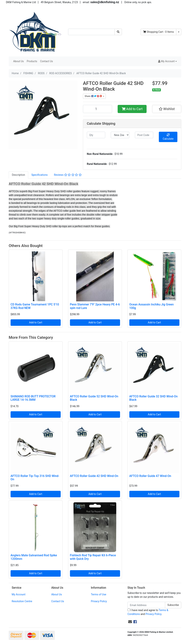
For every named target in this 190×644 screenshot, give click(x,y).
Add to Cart (132, 109)
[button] (167, 61)
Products (32, 61)
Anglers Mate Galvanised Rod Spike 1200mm (34, 557)
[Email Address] (146, 605)
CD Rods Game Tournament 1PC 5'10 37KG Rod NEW (35, 306)
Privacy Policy (99, 601)
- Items (158, 32)
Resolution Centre (22, 601)
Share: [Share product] (94, 96)
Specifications (40, 175)
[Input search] (91, 32)
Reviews (68, 175)
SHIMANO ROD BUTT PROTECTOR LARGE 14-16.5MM (33, 398)
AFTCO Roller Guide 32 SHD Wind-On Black (153, 398)
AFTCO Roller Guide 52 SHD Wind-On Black (94, 398)
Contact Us (46, 61)
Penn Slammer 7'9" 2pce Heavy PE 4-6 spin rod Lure (95, 306)
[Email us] (130, 622)
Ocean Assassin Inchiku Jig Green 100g (151, 306)
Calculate (168, 137)
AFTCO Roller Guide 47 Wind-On (150, 476)
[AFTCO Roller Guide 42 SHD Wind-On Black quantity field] (98, 109)
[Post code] (144, 135)
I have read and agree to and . (148, 612)
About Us (18, 61)
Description (18, 175)
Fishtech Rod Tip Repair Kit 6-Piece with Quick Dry (93, 557)
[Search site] (118, 32)
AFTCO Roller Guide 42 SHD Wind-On (94, 476)
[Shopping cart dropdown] (179, 32)
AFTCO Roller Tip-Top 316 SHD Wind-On (35, 478)
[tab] (18, 175)
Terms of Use (99, 594)
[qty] (96, 135)
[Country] (120, 135)
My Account (19, 594)
